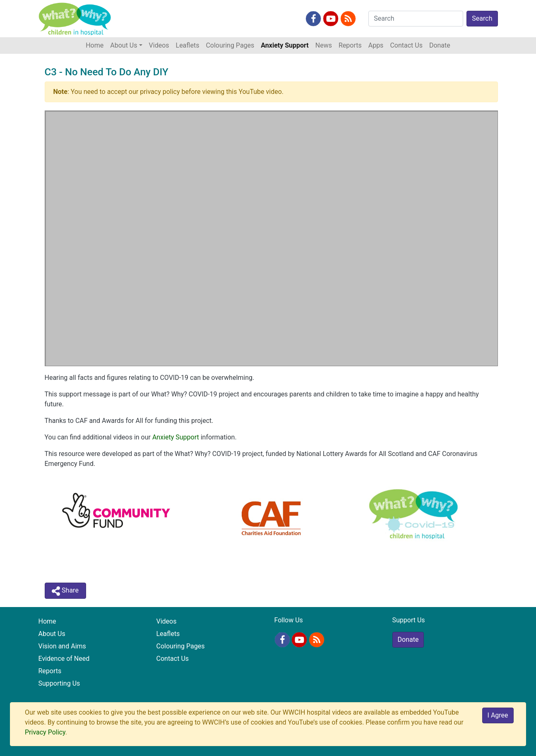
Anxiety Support (285, 45)
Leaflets (188, 45)
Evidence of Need (64, 659)
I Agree (498, 715)
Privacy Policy (45, 732)
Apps (376, 45)
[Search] (416, 19)
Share (65, 591)
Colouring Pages (230, 45)
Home (96, 45)
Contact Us (406, 45)
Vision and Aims (62, 646)
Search (482, 18)
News (324, 45)
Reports (350, 45)
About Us (52, 634)
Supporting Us (59, 683)
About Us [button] (124, 45)
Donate (440, 45)
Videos (159, 45)
